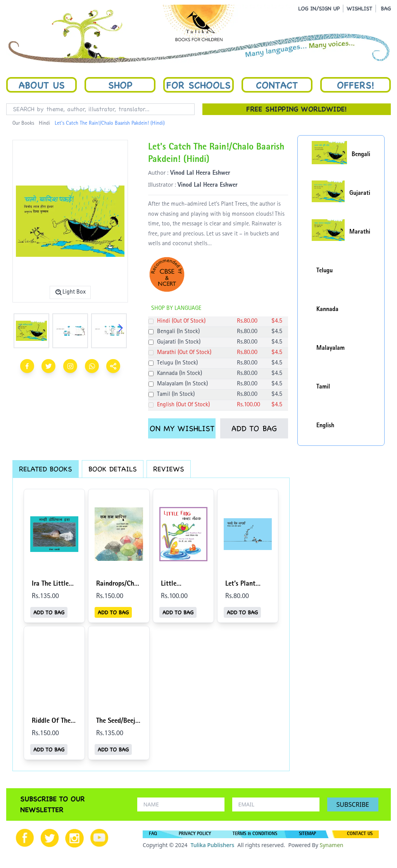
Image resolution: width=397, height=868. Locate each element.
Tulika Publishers (212, 845)
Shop (120, 85)
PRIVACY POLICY (195, 834)
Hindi (44, 124)
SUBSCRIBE (353, 804)
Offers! (356, 85)
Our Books (23, 124)
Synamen (331, 845)
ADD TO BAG (254, 428)
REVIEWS (169, 469)
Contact (277, 85)
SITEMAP (307, 834)
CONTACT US (360, 834)
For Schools (198, 85)
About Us (42, 85)
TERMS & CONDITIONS (255, 834)
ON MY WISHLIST (182, 428)
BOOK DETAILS (113, 469)
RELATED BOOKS (46, 469)
